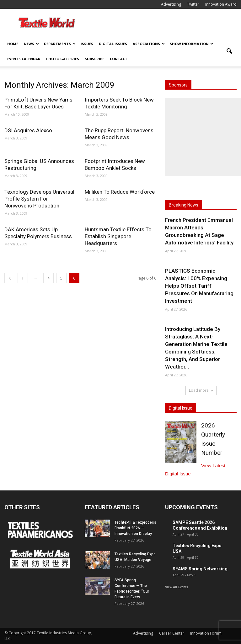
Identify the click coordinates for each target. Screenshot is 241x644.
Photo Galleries (63, 59)
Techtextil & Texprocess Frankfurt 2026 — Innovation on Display (135, 528)
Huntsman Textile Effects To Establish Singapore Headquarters (118, 236)
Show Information (192, 44)
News (31, 44)
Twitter (193, 4)
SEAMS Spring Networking (200, 569)
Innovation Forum (206, 633)
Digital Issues (113, 44)
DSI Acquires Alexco (28, 130)
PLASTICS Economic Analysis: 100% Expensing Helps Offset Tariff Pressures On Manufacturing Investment (199, 286)
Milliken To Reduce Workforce (120, 192)
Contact (119, 59)
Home (13, 44)
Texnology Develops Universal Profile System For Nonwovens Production (39, 199)
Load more (201, 390)
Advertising (171, 4)
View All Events (177, 587)
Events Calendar (24, 59)
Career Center (172, 633)
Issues (87, 44)
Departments (60, 44)
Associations (149, 44)
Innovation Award (221, 4)
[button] (229, 51)
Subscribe (94, 59)
